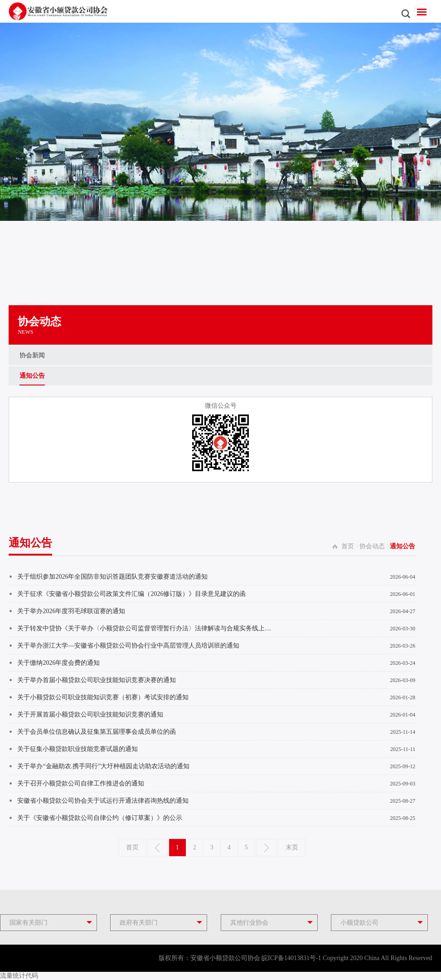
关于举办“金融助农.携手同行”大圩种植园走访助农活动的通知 (103, 766)
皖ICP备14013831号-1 (291, 958)
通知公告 (32, 376)
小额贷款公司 (359, 923)
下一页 (267, 848)
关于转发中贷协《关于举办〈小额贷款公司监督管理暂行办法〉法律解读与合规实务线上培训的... (145, 628)
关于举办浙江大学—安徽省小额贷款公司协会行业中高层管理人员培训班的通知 (128, 646)
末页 (292, 847)
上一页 (157, 848)
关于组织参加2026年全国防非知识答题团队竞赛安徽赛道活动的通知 (112, 577)
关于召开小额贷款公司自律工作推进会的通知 (81, 783)
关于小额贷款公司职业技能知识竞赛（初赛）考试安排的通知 (103, 697)
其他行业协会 (249, 923)
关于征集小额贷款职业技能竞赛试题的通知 (78, 749)
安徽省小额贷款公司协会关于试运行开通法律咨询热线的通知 (103, 801)
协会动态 (372, 546)
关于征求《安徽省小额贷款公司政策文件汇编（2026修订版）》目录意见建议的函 (131, 594)
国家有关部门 (29, 923)
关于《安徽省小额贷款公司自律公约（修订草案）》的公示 (100, 818)
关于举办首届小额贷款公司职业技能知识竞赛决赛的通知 (97, 680)
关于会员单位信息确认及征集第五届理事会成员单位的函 (97, 732)
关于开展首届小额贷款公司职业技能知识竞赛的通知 (90, 714)
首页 (348, 546)
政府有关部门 (139, 923)
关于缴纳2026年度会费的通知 (58, 663)
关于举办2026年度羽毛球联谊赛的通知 (71, 611)
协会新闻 (32, 355)
